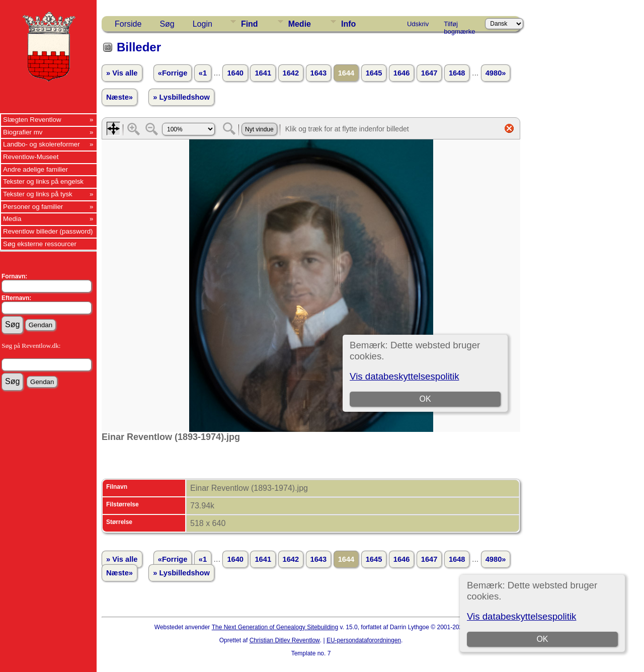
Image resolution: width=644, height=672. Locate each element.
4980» (496, 73)
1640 (235, 73)
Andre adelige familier (35, 169)
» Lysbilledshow (181, 97)
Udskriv (418, 24)
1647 (429, 73)
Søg (167, 24)
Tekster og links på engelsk (43, 181)
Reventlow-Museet (31, 157)
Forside (128, 24)
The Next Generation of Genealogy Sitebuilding (275, 627)
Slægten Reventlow (32, 120)
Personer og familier (33, 207)
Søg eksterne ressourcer (40, 244)
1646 (402, 73)
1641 (263, 73)
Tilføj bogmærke (459, 26)
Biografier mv (23, 132)
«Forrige (173, 73)
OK (542, 639)
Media (12, 219)
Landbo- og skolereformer (42, 144)
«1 (203, 73)
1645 (374, 73)
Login (203, 24)
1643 (319, 73)
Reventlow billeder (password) (48, 231)
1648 (457, 73)
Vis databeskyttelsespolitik (521, 616)
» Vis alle (122, 73)
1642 (291, 73)
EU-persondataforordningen (364, 640)
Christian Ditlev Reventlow (285, 640)
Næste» (119, 97)
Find (250, 24)
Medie (300, 24)
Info (348, 24)
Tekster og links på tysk (38, 194)
